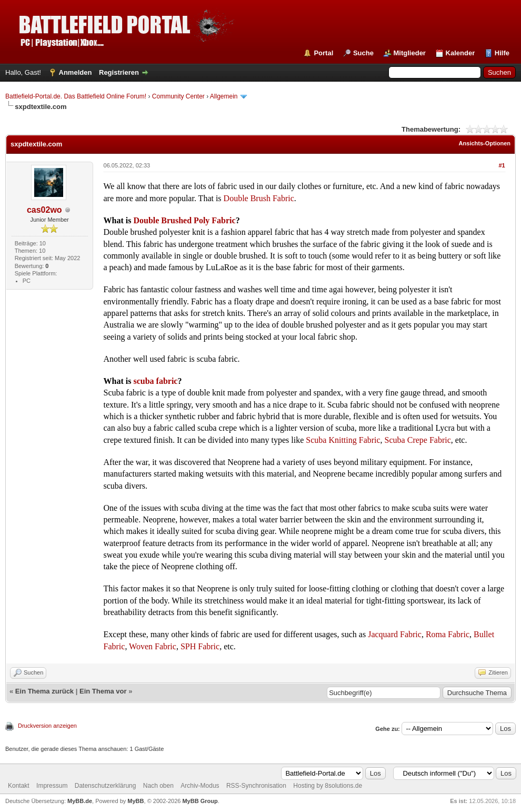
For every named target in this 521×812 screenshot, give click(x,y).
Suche (363, 53)
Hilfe (502, 53)
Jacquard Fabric (395, 634)
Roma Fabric (448, 634)
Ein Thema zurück (44, 691)
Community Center (178, 96)
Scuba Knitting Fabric (343, 440)
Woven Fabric (153, 646)
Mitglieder (410, 53)
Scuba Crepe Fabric (417, 440)
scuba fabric (155, 381)
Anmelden (76, 72)
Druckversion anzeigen (47, 726)
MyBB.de (80, 801)
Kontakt (19, 786)
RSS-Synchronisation (256, 786)
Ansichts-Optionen (485, 143)
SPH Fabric (200, 646)
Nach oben (158, 786)
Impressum (52, 786)
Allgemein (224, 96)
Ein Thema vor (103, 691)
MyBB (136, 801)
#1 (502, 165)
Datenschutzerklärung (106, 786)
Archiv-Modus (200, 786)
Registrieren (119, 72)
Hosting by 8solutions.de (328, 786)
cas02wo (44, 210)
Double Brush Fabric (259, 198)
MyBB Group (200, 801)
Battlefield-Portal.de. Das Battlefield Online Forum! (76, 96)
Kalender (460, 53)
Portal (323, 53)
